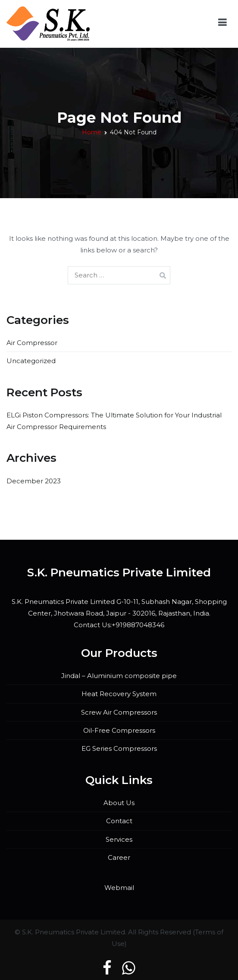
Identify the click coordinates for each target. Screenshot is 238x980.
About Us (119, 803)
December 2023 (34, 481)
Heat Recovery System (119, 694)
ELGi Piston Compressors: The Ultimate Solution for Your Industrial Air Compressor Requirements (114, 421)
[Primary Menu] (222, 24)
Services (119, 839)
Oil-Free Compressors (119, 730)
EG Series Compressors (119, 748)
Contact (119, 821)
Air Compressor (32, 343)
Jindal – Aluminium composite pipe (119, 676)
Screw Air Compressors (119, 712)
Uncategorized (31, 361)
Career (119, 857)
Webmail (119, 888)
